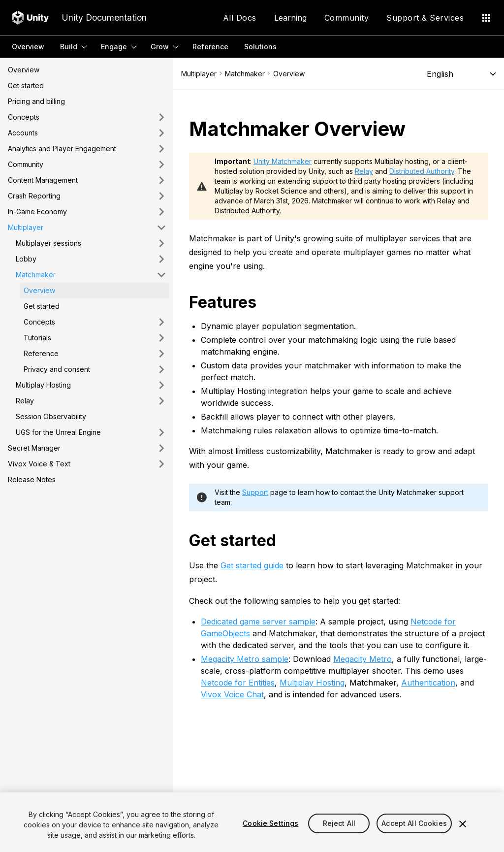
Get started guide (252, 565)
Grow (160, 47)
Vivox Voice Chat (232, 694)
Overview (28, 47)
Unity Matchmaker (283, 161)
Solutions (260, 47)
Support (255, 492)
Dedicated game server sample (258, 622)
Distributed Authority (422, 171)
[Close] (463, 824)
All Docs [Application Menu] (240, 18)
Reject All (339, 823)
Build (69, 47)
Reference (210, 47)
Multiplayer (199, 74)
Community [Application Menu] (347, 18)
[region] (252, 822)
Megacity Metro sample (245, 659)
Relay (364, 171)
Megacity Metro (362, 659)
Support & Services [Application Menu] (425, 18)
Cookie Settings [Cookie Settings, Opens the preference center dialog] (270, 823)
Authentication (428, 683)
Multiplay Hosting (312, 683)
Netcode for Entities (238, 683)
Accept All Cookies (414, 823)
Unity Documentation (104, 17)
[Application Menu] (486, 18)
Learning (290, 18)
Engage (114, 47)
